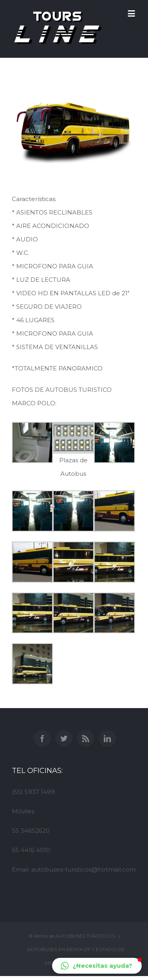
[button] (97, 966)
